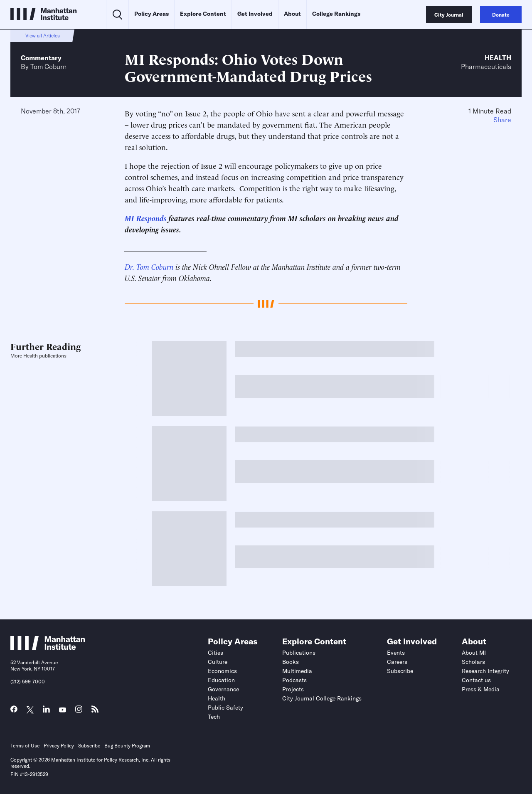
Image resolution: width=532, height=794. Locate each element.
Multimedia (297, 671)
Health (498, 58)
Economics (222, 671)
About (292, 14)
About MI (474, 653)
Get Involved (255, 14)
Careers (397, 662)
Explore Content (203, 14)
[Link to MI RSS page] (95, 711)
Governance (223, 689)
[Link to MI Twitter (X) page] (30, 710)
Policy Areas (151, 14)
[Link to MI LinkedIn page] (46, 711)
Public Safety (225, 708)
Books (291, 662)
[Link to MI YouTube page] (63, 710)
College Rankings (336, 14)
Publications (299, 653)
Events (396, 653)
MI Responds (146, 218)
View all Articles (43, 36)
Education (221, 680)
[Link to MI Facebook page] (14, 711)
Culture (218, 662)
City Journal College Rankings (322, 698)
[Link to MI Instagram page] (79, 711)
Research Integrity (485, 671)
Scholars (473, 662)
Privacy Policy (59, 746)
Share (502, 120)
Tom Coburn (48, 67)
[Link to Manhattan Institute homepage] (48, 647)
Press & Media (481, 689)
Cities (216, 653)
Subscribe (400, 671)
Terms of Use (25, 746)
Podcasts (294, 680)
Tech (214, 717)
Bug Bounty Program (127, 746)
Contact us (476, 680)
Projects (293, 689)
